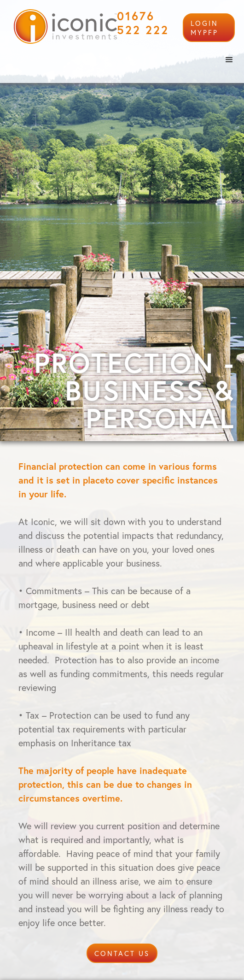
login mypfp (204, 28)
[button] (229, 60)
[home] (63, 27)
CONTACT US (122, 953)
